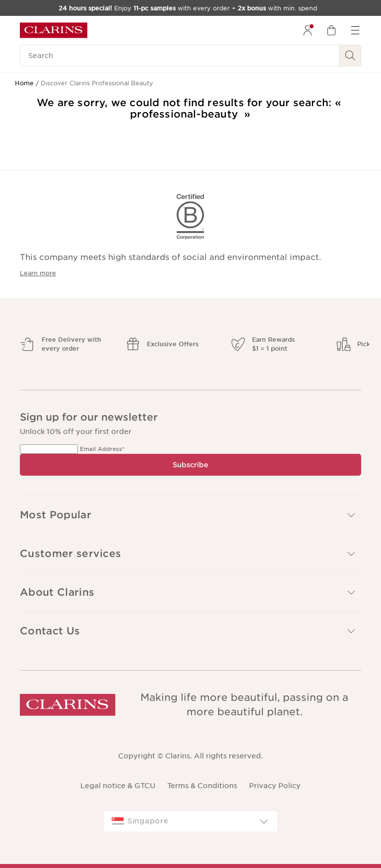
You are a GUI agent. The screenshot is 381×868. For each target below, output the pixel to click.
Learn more (38, 273)
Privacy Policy (275, 786)
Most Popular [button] (189, 515)
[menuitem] (308, 30)
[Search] (180, 56)
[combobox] (190, 821)
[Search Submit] (350, 56)
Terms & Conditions (202, 786)
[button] (190, 554)
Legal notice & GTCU (118, 786)
